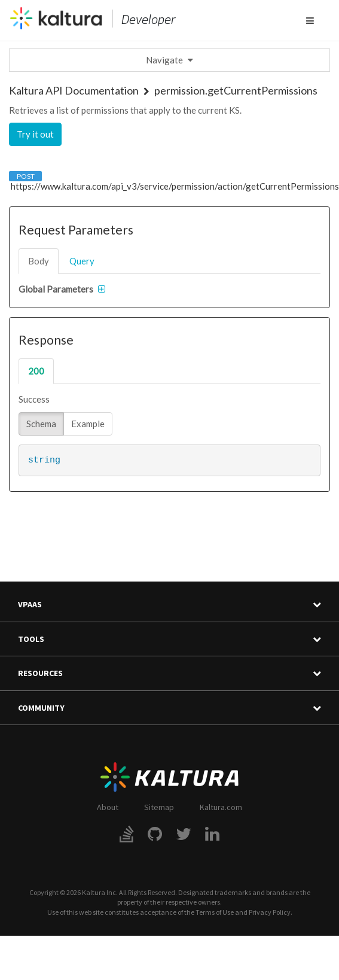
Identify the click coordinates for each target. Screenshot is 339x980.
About (108, 807)
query (82, 261)
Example (88, 424)
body (39, 261)
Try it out (35, 134)
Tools (169, 639)
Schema (41, 424)
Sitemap (159, 807)
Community (169, 708)
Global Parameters (56, 289)
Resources (169, 673)
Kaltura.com (221, 807)
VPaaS (169, 605)
